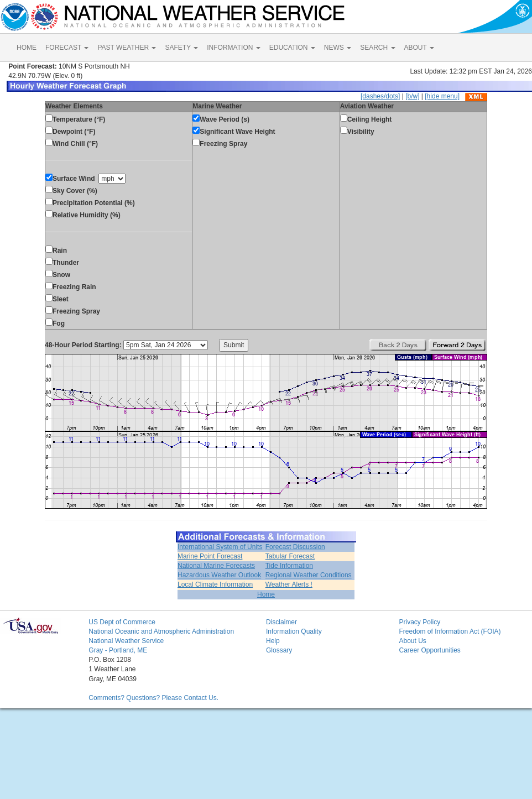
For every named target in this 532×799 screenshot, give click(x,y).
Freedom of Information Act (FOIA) (450, 631)
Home (266, 594)
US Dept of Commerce (122, 622)
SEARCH (377, 48)
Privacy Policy (419, 622)
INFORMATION (233, 48)
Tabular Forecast (290, 556)
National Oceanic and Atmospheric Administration (161, 631)
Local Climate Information (215, 584)
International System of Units (220, 547)
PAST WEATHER (127, 48)
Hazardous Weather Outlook (219, 575)
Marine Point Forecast (210, 556)
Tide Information (289, 566)
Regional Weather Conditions (309, 575)
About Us (412, 641)
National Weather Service (126, 641)
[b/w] (412, 96)
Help (273, 641)
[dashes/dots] (380, 96)
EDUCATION (292, 48)
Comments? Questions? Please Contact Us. (153, 698)
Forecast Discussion (295, 547)
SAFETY (181, 48)
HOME (27, 48)
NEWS (338, 48)
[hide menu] (442, 96)
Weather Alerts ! (289, 584)
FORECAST (67, 48)
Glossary (279, 650)
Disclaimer (281, 622)
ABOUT (419, 48)
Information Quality (294, 631)
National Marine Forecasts (216, 566)
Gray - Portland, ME (118, 650)
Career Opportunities (429, 650)
